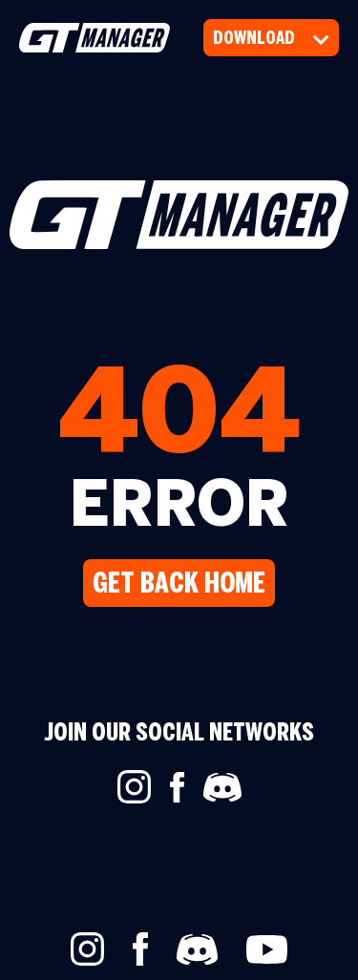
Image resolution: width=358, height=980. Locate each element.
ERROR (179, 509)
